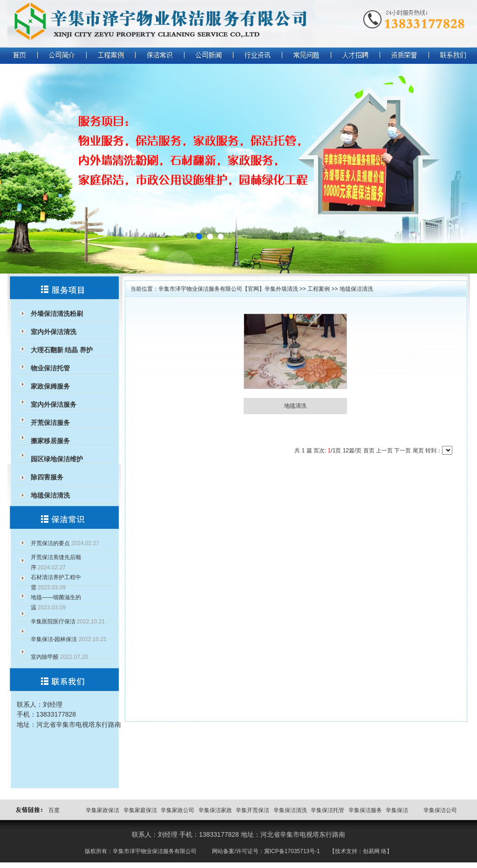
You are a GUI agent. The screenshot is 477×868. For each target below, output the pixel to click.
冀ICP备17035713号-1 (292, 851)
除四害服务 (47, 477)
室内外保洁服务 (54, 404)
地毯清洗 (295, 406)
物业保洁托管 (50, 368)
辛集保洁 (397, 810)
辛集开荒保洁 (252, 810)
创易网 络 (375, 851)
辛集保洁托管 (327, 810)
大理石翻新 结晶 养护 (62, 350)
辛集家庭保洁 (140, 810)
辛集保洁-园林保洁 (54, 639)
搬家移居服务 (50, 441)
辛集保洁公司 (440, 810)
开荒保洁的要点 (50, 543)
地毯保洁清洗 (50, 495)
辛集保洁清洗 (290, 810)
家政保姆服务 (50, 386)
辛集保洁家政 (215, 810)
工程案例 (319, 289)
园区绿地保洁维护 (57, 459)
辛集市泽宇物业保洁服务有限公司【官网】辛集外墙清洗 (228, 289)
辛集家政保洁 (102, 810)
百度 (54, 810)
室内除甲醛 (45, 657)
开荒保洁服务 (50, 423)
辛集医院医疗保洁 (53, 622)
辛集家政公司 (177, 810)
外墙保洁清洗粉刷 (57, 314)
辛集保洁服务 (365, 810)
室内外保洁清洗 (54, 332)
